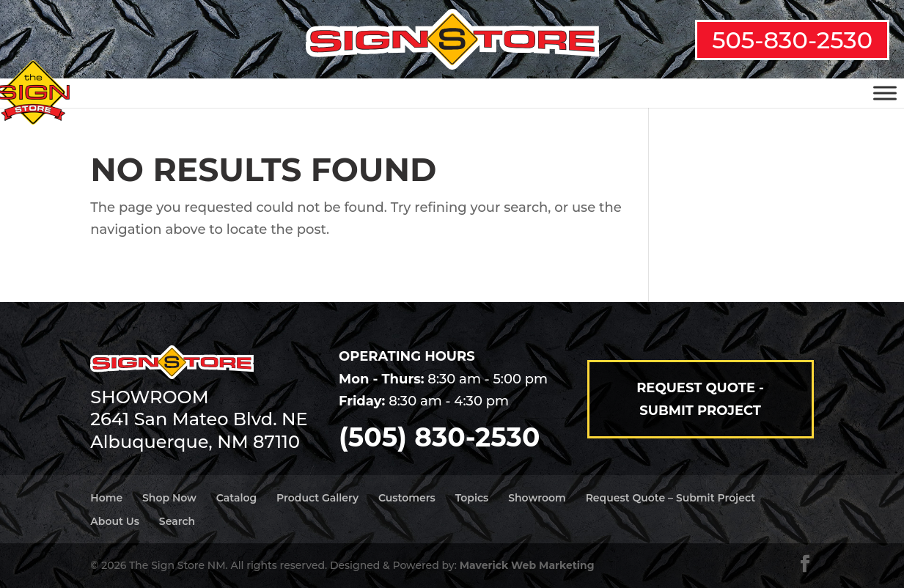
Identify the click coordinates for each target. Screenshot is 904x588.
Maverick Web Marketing (527, 565)
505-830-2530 (792, 40)
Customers (407, 498)
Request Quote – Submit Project (670, 498)
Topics (472, 498)
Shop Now (169, 498)
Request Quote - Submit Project (700, 399)
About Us (115, 521)
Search (177, 521)
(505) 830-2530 (439, 437)
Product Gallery (317, 498)
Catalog (236, 498)
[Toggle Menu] (885, 93)
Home (106, 498)
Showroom (537, 498)
